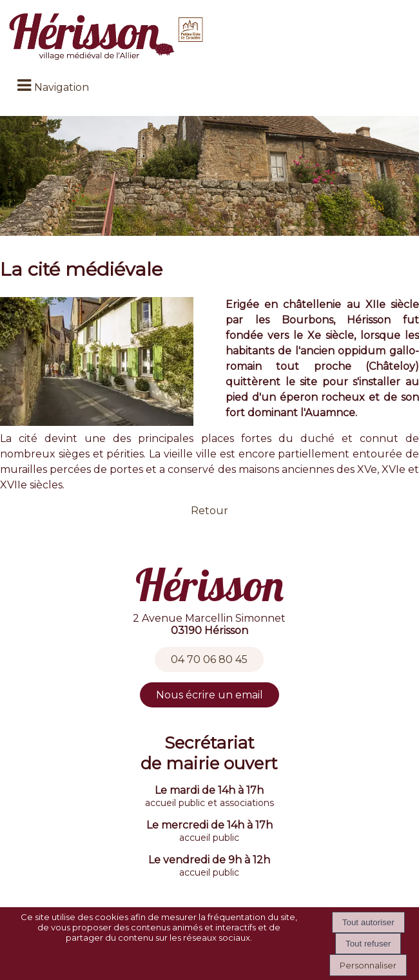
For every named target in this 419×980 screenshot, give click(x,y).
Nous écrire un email (209, 695)
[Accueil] (107, 37)
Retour (209, 511)
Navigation (62, 87)
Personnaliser (368, 965)
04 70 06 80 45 (209, 659)
